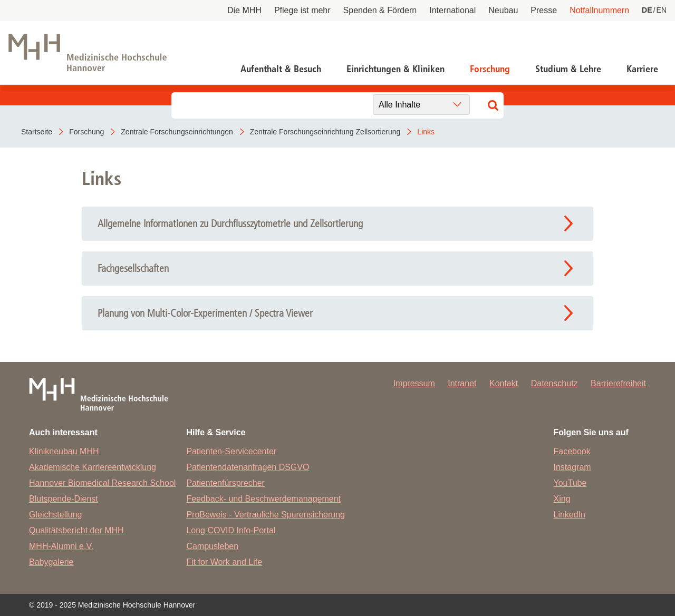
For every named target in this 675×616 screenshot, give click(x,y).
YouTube (570, 483)
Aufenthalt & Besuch (281, 69)
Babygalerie (51, 562)
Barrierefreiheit (618, 383)
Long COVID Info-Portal (231, 530)
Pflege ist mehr (302, 10)
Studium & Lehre (568, 69)
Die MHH (244, 10)
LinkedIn (570, 515)
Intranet (462, 383)
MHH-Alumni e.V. (61, 546)
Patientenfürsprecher (225, 483)
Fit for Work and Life (224, 562)
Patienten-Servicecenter (231, 451)
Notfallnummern (599, 10)
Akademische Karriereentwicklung (93, 467)
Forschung (490, 69)
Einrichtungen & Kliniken (396, 69)
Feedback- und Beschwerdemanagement (263, 499)
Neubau (503, 10)
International (452, 10)
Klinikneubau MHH (64, 451)
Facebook (572, 451)
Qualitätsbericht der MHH (76, 530)
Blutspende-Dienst (64, 499)
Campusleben (212, 546)
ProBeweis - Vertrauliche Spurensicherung (266, 515)
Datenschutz (555, 383)
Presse (544, 10)
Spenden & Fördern (380, 10)
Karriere (642, 69)
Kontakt (504, 383)
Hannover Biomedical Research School (102, 483)
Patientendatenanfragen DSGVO (248, 467)
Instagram (572, 467)
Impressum (414, 383)
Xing (562, 499)
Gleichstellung (56, 515)
